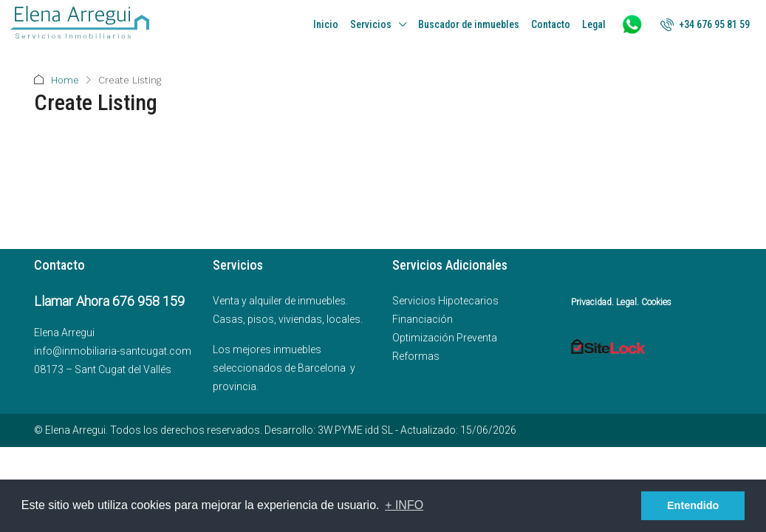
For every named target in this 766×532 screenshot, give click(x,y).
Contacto (551, 24)
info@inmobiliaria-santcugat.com (113, 351)
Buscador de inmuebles (469, 24)
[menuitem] (705, 24)
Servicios (371, 24)
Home (65, 80)
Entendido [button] (693, 505)
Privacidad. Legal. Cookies (621, 302)
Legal (594, 24)
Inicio (326, 24)
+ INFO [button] (404, 505)
